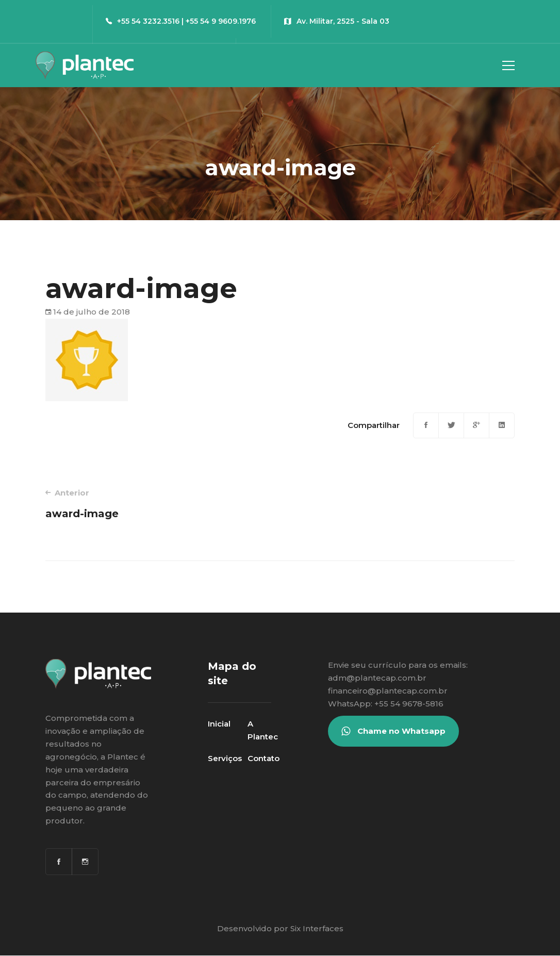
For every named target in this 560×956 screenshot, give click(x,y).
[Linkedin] (502, 425)
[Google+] (476, 425)
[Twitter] (451, 425)
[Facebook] (426, 425)
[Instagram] (85, 862)
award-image (153, 504)
